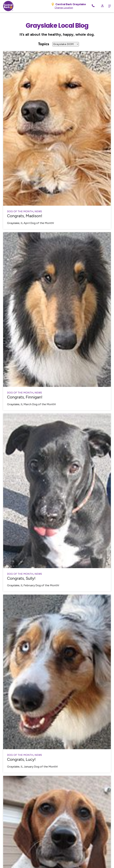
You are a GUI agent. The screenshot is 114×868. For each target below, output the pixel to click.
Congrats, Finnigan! (25, 397)
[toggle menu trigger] (109, 6)
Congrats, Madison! (25, 216)
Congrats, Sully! (21, 578)
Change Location (64, 8)
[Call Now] (93, 6)
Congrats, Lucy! (21, 759)
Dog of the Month (20, 211)
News (38, 211)
